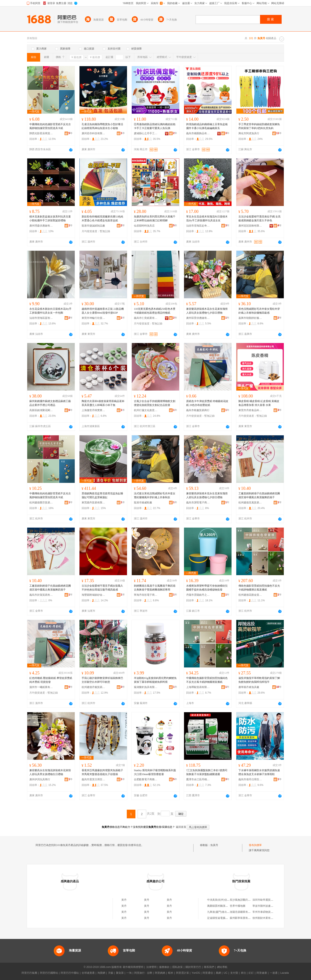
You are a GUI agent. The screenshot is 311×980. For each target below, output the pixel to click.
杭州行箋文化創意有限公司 (146, 410)
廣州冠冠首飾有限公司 (250, 226)
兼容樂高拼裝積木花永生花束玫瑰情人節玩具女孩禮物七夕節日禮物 (207, 311)
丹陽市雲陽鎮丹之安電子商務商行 (198, 595)
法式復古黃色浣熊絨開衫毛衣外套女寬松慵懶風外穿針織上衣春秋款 (155, 495)
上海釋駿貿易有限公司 (198, 687)
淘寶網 (101, 973)
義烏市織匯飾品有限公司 (198, 133)
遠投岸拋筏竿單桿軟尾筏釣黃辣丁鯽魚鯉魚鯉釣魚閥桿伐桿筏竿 (259, 680)
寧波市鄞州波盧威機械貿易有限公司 (273, 906)
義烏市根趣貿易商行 (198, 410)
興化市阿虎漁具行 (249, 133)
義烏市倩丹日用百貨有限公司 (250, 779)
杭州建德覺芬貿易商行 (41, 503)
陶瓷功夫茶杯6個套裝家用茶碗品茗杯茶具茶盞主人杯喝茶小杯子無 (103, 403)
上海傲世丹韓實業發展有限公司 (94, 410)
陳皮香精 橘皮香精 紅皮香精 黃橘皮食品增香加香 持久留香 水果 (259, 403)
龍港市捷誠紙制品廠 (93, 226)
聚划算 (120, 973)
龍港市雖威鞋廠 (143, 503)
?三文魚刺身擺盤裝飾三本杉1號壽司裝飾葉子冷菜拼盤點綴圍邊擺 (207, 772)
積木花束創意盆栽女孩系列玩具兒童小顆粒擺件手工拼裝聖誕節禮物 (50, 219)
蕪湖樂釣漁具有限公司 (146, 687)
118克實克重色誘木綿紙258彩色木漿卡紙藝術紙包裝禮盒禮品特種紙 (155, 311)
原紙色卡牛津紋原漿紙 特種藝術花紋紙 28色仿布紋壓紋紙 (207, 403)
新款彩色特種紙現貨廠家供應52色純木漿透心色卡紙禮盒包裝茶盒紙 (102, 219)
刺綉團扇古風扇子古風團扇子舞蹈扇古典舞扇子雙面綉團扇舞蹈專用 (155, 588)
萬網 (218, 973)
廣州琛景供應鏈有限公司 (198, 318)
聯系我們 (209, 967)
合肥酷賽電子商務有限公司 (146, 779)
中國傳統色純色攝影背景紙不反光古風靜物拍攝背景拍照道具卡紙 (50, 126)
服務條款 (164, 967)
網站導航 (222, 967)
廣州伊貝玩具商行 (40, 779)
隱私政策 (178, 967)
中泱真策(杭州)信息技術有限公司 (226, 900)
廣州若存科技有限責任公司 (94, 133)
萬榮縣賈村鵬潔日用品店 (221, 906)
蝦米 (171, 973)
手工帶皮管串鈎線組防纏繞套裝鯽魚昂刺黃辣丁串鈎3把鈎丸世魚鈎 (259, 126)
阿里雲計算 (182, 973)
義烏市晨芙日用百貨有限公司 (94, 779)
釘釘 (251, 973)
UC (226, 973)
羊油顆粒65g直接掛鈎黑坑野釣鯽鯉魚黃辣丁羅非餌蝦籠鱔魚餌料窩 (155, 680)
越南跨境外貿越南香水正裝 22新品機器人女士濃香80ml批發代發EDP (103, 311)
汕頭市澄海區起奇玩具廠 (198, 226)
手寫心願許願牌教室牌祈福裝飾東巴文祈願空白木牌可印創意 (102, 680)
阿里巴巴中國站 (70, 973)
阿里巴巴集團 (29, 973)
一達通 (274, 973)
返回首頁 (181, 827)
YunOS (196, 973)
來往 (243, 973)
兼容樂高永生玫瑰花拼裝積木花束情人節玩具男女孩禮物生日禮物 (50, 772)
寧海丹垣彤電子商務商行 (146, 595)
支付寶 (234, 973)
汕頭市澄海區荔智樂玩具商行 (41, 318)
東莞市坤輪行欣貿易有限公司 (94, 318)
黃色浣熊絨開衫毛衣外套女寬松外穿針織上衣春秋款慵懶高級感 (259, 311)
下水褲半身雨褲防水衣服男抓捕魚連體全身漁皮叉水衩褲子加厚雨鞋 (259, 772)
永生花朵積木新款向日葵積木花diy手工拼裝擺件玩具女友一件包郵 (50, 311)
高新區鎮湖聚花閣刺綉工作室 (41, 410)
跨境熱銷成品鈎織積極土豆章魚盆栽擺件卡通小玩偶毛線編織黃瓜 (207, 126)
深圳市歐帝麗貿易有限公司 (268, 900)
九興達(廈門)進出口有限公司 (224, 912)
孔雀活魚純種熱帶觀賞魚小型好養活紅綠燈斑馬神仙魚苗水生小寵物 (102, 126)
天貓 (111, 973)
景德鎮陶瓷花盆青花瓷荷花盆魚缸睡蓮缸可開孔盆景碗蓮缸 (102, 495)
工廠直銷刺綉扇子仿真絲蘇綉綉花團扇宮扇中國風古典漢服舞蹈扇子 (259, 495)
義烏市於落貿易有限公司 (41, 595)
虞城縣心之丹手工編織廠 (146, 133)
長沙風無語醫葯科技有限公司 (247, 900)
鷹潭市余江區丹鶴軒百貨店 (198, 779)
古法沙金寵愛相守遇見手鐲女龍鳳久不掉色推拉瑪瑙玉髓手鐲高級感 (102, 588)
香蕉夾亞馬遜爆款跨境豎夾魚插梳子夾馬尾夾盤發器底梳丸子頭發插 (102, 772)
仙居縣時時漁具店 (144, 226)
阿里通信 (208, 973)
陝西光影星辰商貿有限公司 (41, 133)
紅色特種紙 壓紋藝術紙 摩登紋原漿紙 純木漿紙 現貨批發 (51, 680)
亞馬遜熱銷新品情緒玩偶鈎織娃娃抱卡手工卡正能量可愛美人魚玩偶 (155, 126)
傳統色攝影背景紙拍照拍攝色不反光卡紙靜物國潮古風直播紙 (259, 588)
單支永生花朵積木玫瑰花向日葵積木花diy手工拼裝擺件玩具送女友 (207, 219)
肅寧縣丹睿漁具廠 (249, 687)
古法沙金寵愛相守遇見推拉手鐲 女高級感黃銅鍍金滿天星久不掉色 (259, 219)
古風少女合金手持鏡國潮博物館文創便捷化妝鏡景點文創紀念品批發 (155, 403)
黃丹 (124, 900)
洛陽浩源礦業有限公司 (243, 912)
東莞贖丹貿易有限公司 (94, 503)
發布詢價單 (255, 845)
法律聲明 (151, 967)
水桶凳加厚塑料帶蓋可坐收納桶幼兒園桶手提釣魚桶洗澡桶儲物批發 (207, 588)
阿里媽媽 (160, 973)
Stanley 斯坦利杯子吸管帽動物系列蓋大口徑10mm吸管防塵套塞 (155, 772)
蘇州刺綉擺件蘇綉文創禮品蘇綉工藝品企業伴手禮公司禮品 (50, 403)
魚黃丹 (214, 845)
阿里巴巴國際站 (49, 973)
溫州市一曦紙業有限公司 (41, 687)
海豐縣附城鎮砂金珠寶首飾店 (94, 595)
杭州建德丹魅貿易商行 (94, 687)
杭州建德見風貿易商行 (250, 503)
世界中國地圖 (238, 906)
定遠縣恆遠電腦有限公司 (221, 918)
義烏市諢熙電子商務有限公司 (198, 503)
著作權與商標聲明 (133, 967)
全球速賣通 (88, 973)
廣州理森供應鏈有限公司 (41, 226)
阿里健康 (262, 973)
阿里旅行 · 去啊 (143, 973)
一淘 (129, 973)
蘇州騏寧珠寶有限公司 (243, 918)
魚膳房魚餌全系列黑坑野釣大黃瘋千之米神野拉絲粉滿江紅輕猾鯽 (155, 219)
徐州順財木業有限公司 (265, 918)
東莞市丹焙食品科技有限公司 (250, 410)
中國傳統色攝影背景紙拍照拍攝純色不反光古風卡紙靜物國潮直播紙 (207, 680)
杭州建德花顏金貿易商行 (250, 595)
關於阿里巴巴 (193, 967)
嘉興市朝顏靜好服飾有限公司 (250, 318)
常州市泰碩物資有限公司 (267, 912)
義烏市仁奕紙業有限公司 (146, 318)
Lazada (285, 973)
